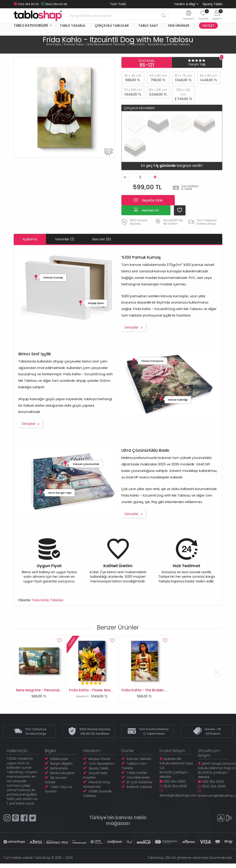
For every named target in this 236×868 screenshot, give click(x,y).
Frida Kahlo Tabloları (48, 600)
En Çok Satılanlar (140, 782)
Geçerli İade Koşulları (95, 775)
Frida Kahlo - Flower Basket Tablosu (100, 690)
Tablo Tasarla (73, 26)
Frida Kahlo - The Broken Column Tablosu (158, 690)
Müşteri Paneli (99, 759)
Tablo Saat (148, 26)
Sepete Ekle (148, 200)
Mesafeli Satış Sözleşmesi (97, 784)
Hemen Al (146, 210)
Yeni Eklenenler (138, 777)
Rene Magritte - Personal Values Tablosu (52, 690)
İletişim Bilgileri (61, 764)
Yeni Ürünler (178, 26)
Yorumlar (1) (65, 239)
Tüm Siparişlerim (102, 764)
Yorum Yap (197, 64)
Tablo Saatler (137, 773)
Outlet (208, 26)
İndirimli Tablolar (139, 787)
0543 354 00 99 (54, 4)
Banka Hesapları (62, 773)
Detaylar (132, 327)
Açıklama (30, 239)
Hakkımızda (59, 759)
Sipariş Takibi (212, 4)
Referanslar (59, 768)
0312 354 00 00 (26, 4)
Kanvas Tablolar (139, 759)
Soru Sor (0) (102, 239)
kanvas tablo (131, 817)
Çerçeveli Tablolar (112, 26)
